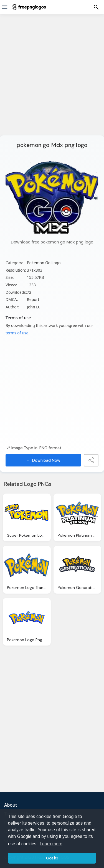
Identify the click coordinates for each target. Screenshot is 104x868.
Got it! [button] (52, 858)
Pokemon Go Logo (44, 263)
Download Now (43, 460)
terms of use (17, 333)
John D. (33, 307)
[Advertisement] (52, 78)
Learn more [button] (51, 844)
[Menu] (5, 7)
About (11, 805)
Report (33, 299)
